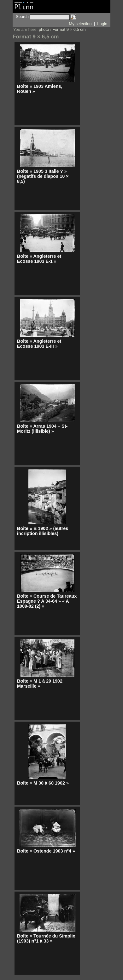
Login (102, 24)
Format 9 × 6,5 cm (69, 29)
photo (44, 29)
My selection (80, 24)
